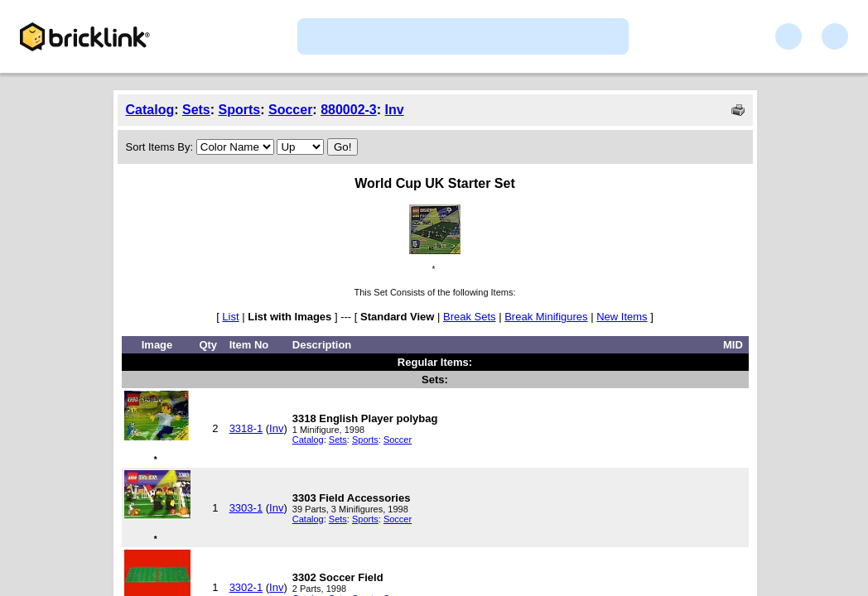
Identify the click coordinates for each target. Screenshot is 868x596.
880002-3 (349, 110)
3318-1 (246, 428)
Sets (196, 110)
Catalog (150, 110)
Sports (240, 110)
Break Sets (470, 317)
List (230, 317)
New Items (622, 317)
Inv (395, 110)
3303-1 (246, 508)
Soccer (290, 110)
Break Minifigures (546, 317)
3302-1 (246, 587)
